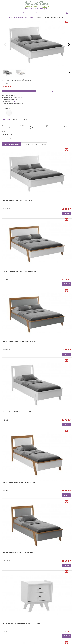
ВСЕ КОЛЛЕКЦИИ (19, 18)
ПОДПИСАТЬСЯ (37, 607)
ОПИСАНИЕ (7, 120)
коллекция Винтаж (30, 18)
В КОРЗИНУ (19, 91)
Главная (4, 18)
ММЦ (14, 102)
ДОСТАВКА (16, 120)
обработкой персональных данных (39, 610)
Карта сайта (69, 621)
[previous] (5, 45)
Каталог (10, 18)
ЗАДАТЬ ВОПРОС (55, 91)
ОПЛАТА (24, 120)
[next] (69, 45)
